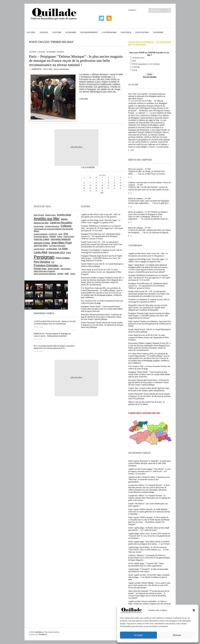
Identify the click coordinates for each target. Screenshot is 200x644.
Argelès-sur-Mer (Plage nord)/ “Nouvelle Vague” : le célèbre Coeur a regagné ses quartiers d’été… (148, 260)
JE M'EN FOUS (138, 58)
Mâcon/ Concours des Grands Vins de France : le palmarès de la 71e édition (147, 403)
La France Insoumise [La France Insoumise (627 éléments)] (57, 246)
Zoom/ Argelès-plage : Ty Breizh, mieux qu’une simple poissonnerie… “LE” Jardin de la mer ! (149, 529)
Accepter (138, 635)
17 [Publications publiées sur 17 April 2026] (108, 185)
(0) (133, 150)
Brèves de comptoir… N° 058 (139, 198)
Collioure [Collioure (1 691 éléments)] (66, 226)
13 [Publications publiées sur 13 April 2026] (84, 185)
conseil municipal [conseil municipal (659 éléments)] (41, 234)
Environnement (89, 32)
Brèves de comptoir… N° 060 (139, 169)
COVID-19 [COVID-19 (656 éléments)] (53, 234)
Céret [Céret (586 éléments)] (60, 234)
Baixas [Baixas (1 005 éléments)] (64, 219)
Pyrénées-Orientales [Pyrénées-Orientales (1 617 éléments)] (46, 265)
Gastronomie (109, 32)
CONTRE (136, 67)
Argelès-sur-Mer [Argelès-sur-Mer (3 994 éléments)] (47, 219)
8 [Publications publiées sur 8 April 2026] (96, 183)
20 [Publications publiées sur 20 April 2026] (84, 188)
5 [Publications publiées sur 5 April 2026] (121, 180)
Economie (71, 32)
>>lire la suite (84, 98)
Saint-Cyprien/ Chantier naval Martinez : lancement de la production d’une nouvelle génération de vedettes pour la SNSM (150, 324)
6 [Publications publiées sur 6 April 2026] (84, 183)
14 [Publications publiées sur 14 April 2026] (90, 185)
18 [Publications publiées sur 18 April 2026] (114, 185)
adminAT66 (37, 69)
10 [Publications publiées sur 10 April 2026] (108, 183)
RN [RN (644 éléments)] (61, 266)
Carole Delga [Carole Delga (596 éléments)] (39, 226)
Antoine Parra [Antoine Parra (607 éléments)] (50, 215)
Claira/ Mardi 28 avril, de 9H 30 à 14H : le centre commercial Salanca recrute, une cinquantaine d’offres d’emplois (149, 337)
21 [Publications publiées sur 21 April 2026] (90, 188)
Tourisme (158, 32)
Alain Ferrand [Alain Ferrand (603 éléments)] (39, 215)
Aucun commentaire (61, 69)
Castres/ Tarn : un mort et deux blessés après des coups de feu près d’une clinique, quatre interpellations (149, 389)
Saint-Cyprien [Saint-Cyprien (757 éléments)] (54, 269)
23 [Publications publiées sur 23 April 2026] (102, 188)
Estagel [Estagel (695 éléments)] (53, 236)
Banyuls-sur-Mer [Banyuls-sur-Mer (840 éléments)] (41, 223)
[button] (194, 610)
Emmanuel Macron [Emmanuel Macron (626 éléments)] (41, 236)
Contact (132, 10)
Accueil (31, 32)
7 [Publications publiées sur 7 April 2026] (90, 183)
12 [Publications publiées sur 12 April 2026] (120, 183)
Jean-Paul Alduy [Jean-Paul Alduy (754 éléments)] (41, 246)
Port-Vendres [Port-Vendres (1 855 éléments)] (42, 262)
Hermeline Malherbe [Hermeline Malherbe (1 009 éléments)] (61, 239)
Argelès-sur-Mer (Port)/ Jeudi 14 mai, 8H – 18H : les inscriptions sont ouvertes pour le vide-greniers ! (148, 255)
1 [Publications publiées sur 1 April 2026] (96, 180)
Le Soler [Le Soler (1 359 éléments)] (63, 249)
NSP (134, 61)
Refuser (177, 635)
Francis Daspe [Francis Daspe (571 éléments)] (69, 236)
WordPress (43, 634)
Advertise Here (76, 147)
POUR (135, 70)
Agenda (44, 32)
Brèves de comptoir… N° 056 (139, 228)
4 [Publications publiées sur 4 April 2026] (114, 180)
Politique (126, 32)
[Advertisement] (44, 185)
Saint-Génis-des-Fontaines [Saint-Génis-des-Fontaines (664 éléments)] (44, 271)
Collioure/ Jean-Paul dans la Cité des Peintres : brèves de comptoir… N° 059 (150, 184)
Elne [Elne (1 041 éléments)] (66, 234)
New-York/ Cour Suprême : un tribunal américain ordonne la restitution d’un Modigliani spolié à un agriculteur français (147, 96)
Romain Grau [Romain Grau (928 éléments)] (40, 269)
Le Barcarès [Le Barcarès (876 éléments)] (51, 249)
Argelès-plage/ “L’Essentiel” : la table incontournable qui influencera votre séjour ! (148, 570)
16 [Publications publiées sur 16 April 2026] (102, 185)
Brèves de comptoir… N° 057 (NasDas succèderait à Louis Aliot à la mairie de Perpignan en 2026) (148, 213)
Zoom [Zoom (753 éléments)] (73, 274)
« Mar (102, 193)
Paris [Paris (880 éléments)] (69, 253)
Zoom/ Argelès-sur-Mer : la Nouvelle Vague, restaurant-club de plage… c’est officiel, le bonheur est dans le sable (149, 577)
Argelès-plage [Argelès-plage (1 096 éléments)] (64, 215)
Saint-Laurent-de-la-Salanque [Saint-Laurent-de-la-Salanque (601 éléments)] (45, 274)
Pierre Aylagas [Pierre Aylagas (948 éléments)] (63, 258)
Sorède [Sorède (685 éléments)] (60, 274)
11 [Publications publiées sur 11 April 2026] (114, 183)
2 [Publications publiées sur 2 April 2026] (102, 180)
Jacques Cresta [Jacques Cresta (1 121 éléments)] (42, 243)
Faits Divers (142, 32)
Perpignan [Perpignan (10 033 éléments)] (44, 257)
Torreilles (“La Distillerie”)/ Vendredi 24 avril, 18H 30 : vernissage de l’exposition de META (149, 301)
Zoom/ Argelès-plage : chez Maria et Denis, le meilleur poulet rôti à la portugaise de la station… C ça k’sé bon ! (149, 543)
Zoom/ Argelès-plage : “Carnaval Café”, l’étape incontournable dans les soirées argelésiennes (146, 565)
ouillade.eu (39, 632)
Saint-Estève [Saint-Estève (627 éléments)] (66, 269)
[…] (130, 150)
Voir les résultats (150, 77)
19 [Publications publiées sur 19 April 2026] (120, 185)
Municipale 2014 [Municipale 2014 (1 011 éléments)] (57, 252)
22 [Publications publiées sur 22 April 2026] (96, 188)
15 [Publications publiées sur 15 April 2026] (96, 185)
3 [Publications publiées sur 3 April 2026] (108, 180)
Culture (57, 32)
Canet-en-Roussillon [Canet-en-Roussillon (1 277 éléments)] (61, 223)
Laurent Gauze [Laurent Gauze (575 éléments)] (39, 249)
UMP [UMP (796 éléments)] (67, 274)
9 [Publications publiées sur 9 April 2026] (102, 183)
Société (60, 52)
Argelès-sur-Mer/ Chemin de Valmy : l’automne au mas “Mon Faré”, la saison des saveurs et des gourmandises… (149, 479)
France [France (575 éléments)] (60, 236)
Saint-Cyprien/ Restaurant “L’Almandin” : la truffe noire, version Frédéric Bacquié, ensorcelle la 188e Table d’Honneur (150, 463)
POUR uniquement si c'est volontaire (146, 64)
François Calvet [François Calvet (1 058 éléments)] (42, 239)
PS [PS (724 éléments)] (53, 262)
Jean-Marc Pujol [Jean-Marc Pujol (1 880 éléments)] (61, 243)
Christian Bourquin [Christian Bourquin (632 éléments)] (52, 226)
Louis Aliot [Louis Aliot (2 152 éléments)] (41, 252)
